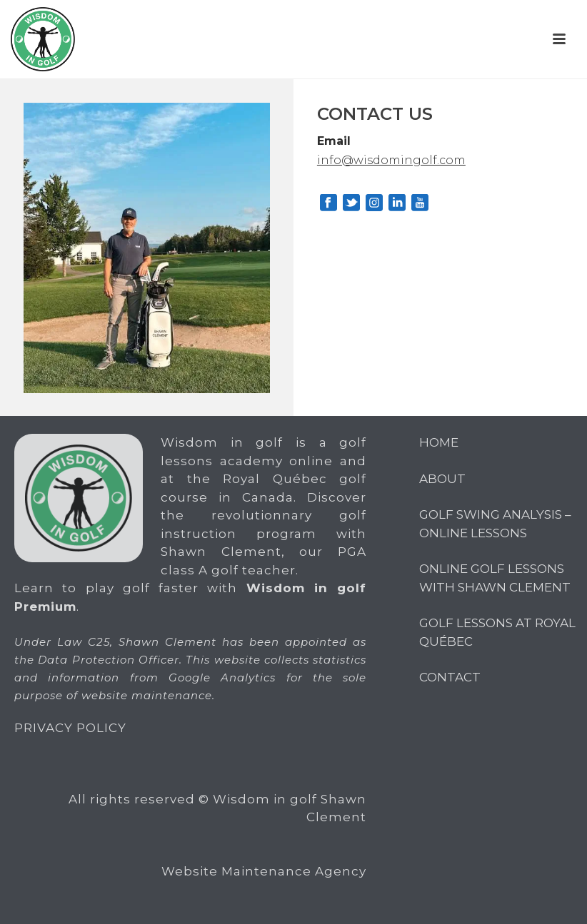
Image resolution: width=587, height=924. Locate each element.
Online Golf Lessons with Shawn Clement (495, 578)
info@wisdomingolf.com (391, 160)
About (442, 479)
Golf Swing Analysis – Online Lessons (495, 524)
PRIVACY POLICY (70, 728)
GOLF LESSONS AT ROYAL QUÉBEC (497, 632)
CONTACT (450, 677)
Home (439, 442)
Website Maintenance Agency (264, 871)
